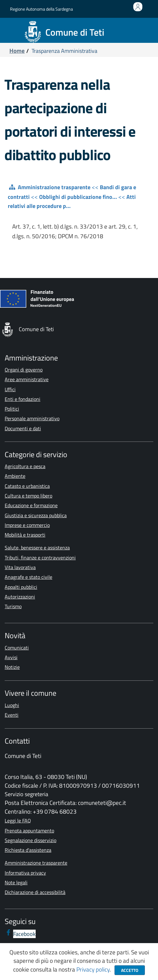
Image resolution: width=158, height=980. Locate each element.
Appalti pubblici (21, 587)
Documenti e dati (23, 428)
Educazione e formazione (31, 505)
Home (17, 51)
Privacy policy (93, 969)
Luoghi (12, 705)
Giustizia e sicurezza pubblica (36, 515)
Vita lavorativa (20, 567)
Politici (12, 409)
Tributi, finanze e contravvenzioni (40, 558)
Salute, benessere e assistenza (37, 548)
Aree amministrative (27, 379)
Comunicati (17, 648)
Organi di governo (24, 370)
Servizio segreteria (26, 794)
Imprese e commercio (27, 525)
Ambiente (15, 476)
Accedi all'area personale (139, 10)
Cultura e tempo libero (28, 496)
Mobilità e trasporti (25, 535)
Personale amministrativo (32, 418)
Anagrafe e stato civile (28, 577)
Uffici (10, 389)
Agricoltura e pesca (25, 466)
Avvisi (11, 657)
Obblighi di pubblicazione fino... (78, 197)
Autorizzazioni (20, 597)
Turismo (13, 606)
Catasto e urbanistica (27, 486)
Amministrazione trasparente (54, 187)
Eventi (12, 715)
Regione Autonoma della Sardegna (41, 9)
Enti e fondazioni (23, 399)
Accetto (130, 970)
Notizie (12, 667)
